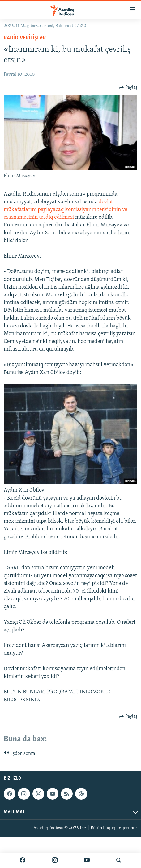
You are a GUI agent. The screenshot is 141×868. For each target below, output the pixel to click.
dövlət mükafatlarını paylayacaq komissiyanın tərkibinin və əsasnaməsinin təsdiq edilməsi (66, 210)
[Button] (128, 87)
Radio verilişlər (25, 38)
